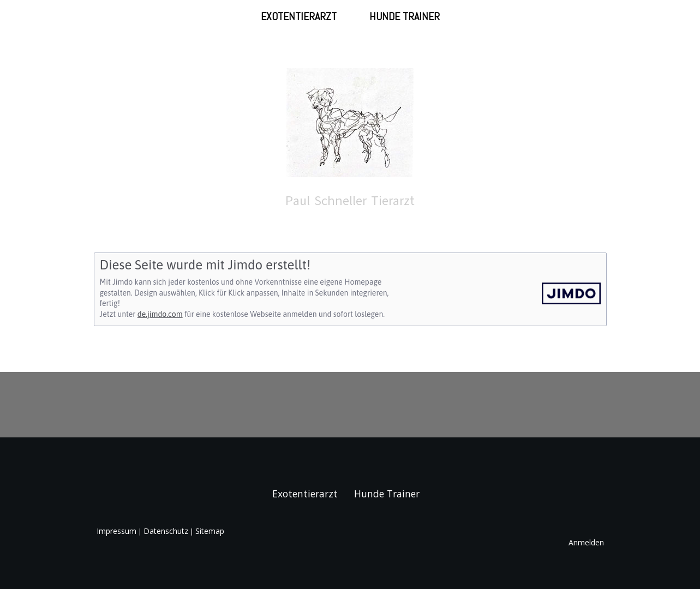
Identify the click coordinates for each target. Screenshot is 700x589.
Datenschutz (166, 531)
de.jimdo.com (160, 314)
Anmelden (586, 542)
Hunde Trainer (405, 16)
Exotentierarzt (299, 16)
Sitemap (210, 531)
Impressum (116, 531)
